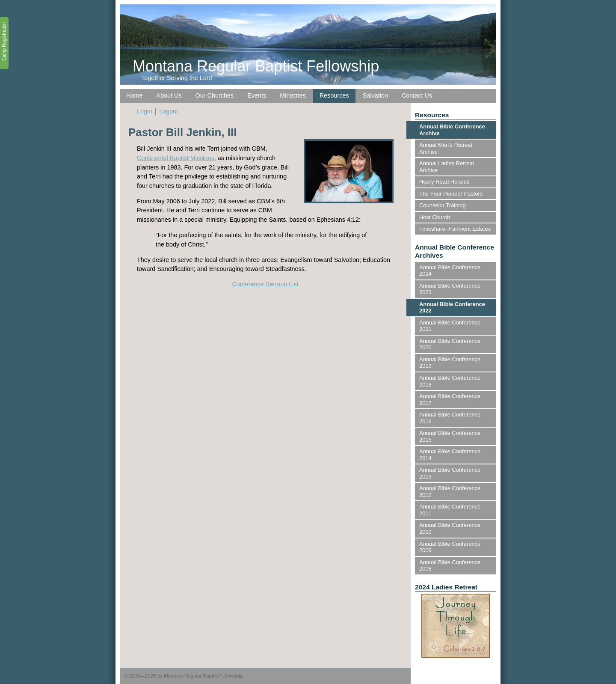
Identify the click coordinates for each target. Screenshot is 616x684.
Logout (169, 111)
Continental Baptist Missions (176, 158)
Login (144, 111)
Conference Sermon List (265, 284)
